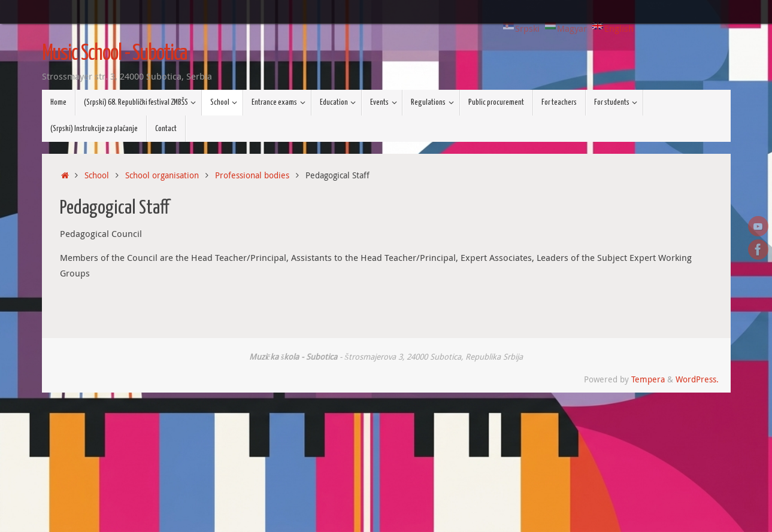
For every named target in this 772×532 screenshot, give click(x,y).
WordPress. (697, 379)
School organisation (162, 175)
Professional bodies (252, 175)
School (97, 175)
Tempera (648, 379)
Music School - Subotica (115, 54)
